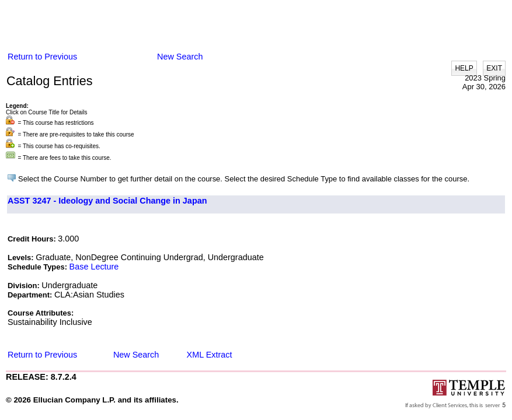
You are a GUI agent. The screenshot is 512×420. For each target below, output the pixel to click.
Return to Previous (42, 57)
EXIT (494, 68)
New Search (180, 57)
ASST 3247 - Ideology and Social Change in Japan (107, 201)
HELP (464, 68)
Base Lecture (94, 267)
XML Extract (210, 355)
